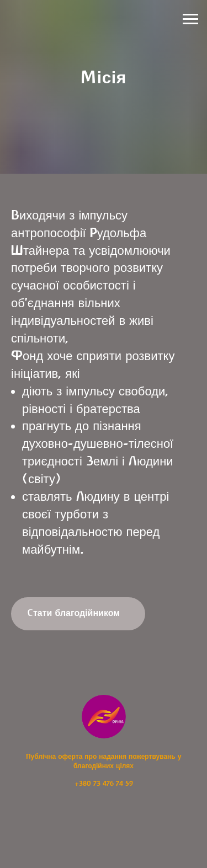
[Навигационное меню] (190, 19)
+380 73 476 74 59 (104, 784)
